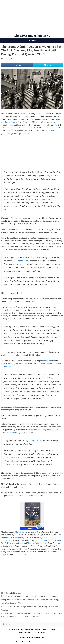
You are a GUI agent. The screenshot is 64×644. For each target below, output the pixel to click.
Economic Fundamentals (17, 600)
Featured (7, 593)
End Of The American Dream (12, 543)
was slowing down (8, 122)
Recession (5, 603)
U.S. (20, 593)
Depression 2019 (45, 596)
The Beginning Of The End (23, 538)
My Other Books (27, 629)
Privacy (52, 629)
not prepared (47, 361)
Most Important (39, 633)
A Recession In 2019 (16, 596)
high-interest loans (33, 441)
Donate (38, 629)
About (45, 629)
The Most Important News (32, 35)
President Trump (52, 600)
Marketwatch (32, 316)
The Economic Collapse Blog (50, 540)
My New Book (14, 629)
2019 (6, 596)
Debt (27, 596)
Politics (14, 593)
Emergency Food (25, 633)
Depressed (34, 596)
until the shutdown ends (23, 249)
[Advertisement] (32, 17)
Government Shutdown (36, 600)
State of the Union (21, 261)
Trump (21, 603)
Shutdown (14, 603)
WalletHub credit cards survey (17, 461)
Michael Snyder (21, 532)
